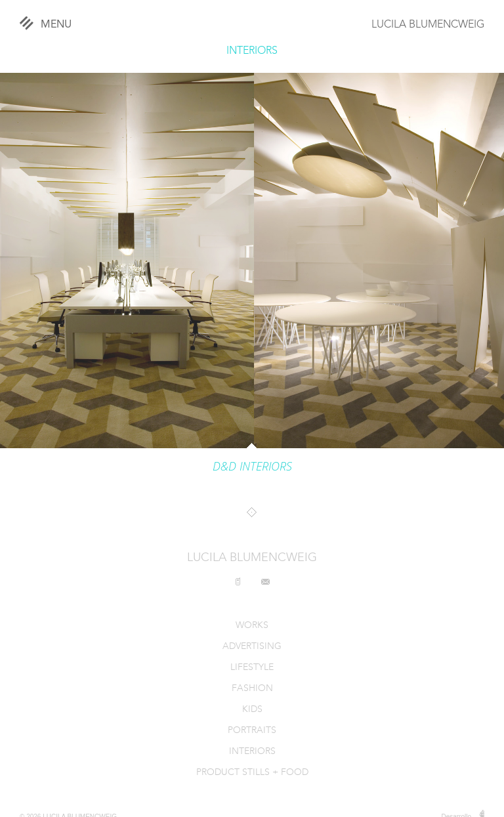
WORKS (252, 626)
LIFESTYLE (252, 668)
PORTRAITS (252, 731)
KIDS (252, 710)
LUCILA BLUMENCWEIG (428, 25)
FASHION (252, 689)
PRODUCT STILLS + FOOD (252, 773)
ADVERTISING (252, 647)
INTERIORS (252, 51)
